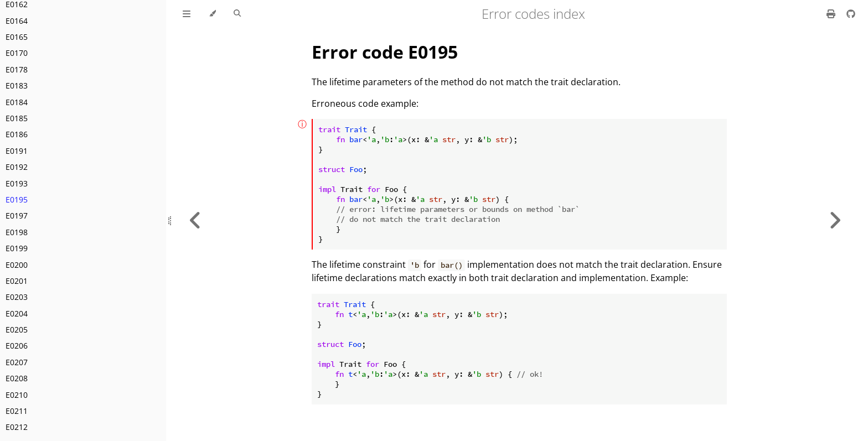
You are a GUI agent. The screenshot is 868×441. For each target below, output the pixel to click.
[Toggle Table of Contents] (187, 14)
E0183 (17, 85)
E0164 (17, 21)
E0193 (17, 183)
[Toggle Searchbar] (237, 14)
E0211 (17, 411)
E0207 (17, 362)
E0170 (17, 53)
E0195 (17, 199)
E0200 (17, 265)
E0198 (17, 232)
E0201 (17, 281)
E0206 (17, 346)
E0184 (17, 102)
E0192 (17, 167)
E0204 (17, 313)
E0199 (17, 248)
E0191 (17, 151)
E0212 (17, 427)
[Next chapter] (835, 220)
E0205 (17, 330)
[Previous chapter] (195, 220)
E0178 (17, 69)
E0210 (17, 395)
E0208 (17, 378)
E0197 (17, 216)
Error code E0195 (385, 52)
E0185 (17, 118)
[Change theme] (212, 14)
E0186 (17, 134)
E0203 (17, 297)
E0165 (17, 37)
